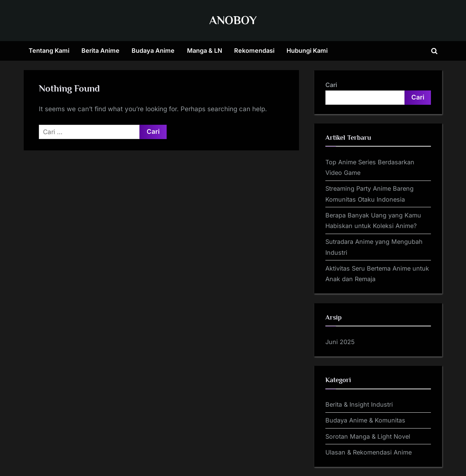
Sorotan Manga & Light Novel (368, 436)
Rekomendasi (254, 51)
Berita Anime (100, 51)
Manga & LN (205, 51)
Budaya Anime (153, 51)
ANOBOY (233, 20)
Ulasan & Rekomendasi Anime (369, 452)
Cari (331, 85)
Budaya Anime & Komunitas (365, 420)
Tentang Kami (49, 51)
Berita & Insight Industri (359, 404)
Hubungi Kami (307, 51)
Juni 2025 (340, 342)
